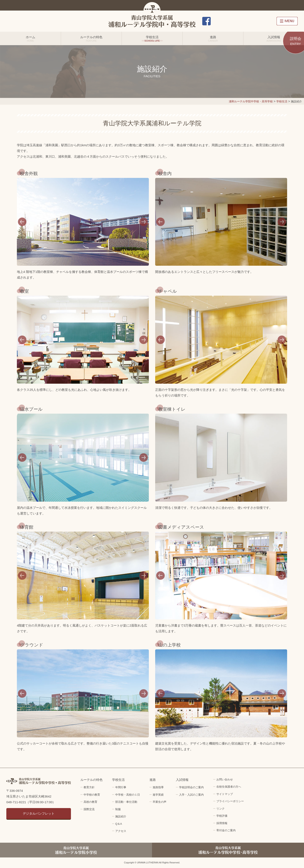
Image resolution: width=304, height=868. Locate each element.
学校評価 (222, 816)
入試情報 (274, 39)
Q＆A (119, 824)
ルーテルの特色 (91, 39)
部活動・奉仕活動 (126, 802)
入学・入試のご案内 (191, 795)
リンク (221, 809)
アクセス (244, 21)
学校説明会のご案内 (191, 787)
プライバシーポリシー (230, 801)
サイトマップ (225, 794)
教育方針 (89, 787)
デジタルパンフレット (39, 813)
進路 (213, 39)
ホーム (30, 39)
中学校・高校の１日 (128, 795)
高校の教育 (90, 802)
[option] (83, 222)
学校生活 (152, 39)
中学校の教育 (92, 795)
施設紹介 (121, 816)
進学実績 (158, 795)
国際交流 (89, 809)
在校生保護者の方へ (229, 787)
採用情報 (265, 21)
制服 (118, 809)
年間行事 (121, 787)
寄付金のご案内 (226, 830)
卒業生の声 (159, 802)
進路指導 (158, 787)
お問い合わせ (222, 21)
